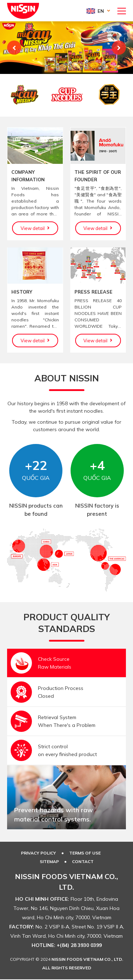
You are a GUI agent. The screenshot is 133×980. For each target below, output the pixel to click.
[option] (66, 48)
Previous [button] (14, 48)
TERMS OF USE (85, 853)
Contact (83, 861)
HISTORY (22, 292)
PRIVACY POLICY (38, 853)
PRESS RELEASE (93, 292)
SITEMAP (49, 861)
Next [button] (119, 48)
